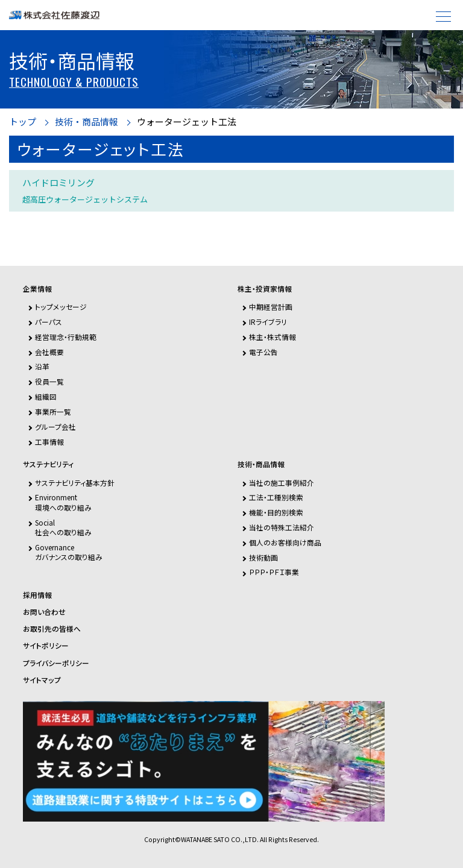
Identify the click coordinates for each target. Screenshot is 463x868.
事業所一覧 (53, 411)
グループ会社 (55, 426)
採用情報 (37, 595)
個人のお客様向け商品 (285, 542)
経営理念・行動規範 (66, 337)
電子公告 (263, 352)
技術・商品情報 (87, 122)
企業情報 (37, 289)
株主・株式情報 (272, 337)
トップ (23, 122)
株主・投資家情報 (265, 289)
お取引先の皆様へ (52, 629)
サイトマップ (42, 680)
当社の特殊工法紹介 (282, 527)
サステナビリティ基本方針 (75, 483)
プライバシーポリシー (56, 663)
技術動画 (263, 557)
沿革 (42, 366)
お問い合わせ (44, 612)
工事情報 (49, 442)
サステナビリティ (48, 464)
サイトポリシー (46, 646)
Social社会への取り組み (63, 527)
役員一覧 (49, 381)
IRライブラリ (268, 322)
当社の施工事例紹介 (282, 483)
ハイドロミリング (85, 190)
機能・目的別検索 (276, 512)
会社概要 (49, 352)
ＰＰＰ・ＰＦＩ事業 (274, 572)
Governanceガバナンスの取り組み (69, 552)
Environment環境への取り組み (63, 502)
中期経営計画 (271, 307)
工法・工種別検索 (276, 497)
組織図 (46, 396)
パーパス (49, 322)
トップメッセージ (61, 307)
